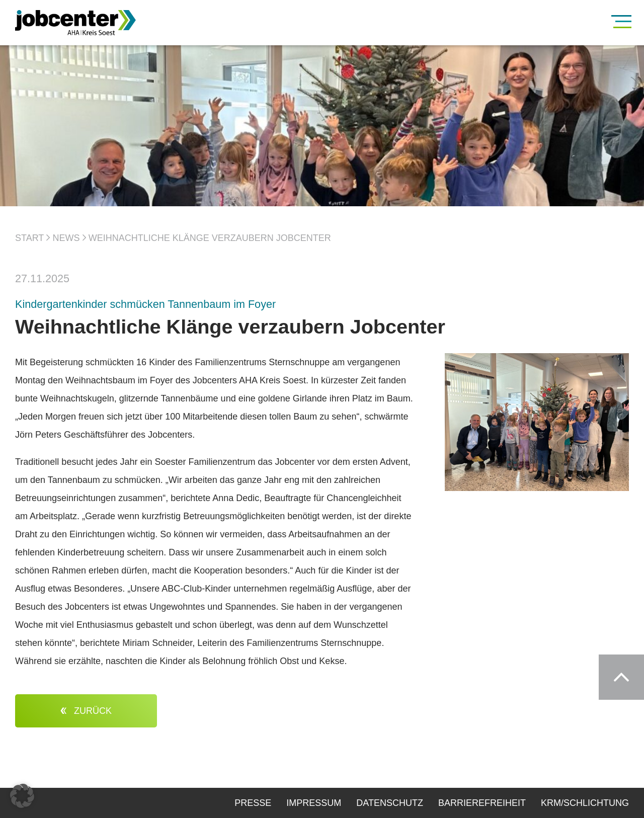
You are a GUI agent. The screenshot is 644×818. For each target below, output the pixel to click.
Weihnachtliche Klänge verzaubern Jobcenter (210, 238)
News (66, 238)
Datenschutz (390, 803)
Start (29, 238)
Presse (253, 803)
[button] (22, 796)
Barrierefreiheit (482, 803)
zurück (86, 711)
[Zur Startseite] (91, 23)
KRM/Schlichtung (585, 803)
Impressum (314, 803)
